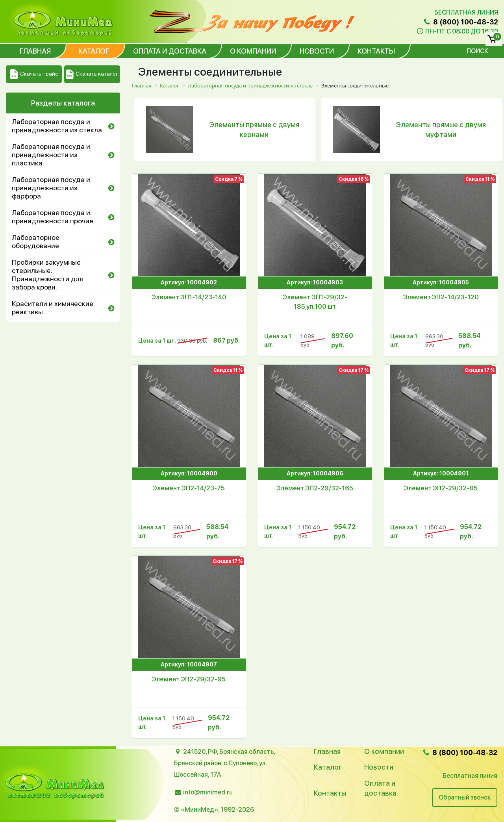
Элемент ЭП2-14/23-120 (441, 297)
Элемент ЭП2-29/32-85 (441, 488)
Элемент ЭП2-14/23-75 (189, 488)
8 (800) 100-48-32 (460, 22)
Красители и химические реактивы (53, 308)
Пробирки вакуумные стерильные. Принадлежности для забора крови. (47, 275)
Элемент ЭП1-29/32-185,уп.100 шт (315, 302)
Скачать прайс (34, 74)
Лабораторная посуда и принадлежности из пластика (51, 155)
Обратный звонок (465, 797)
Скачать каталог (92, 74)
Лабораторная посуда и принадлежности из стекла (57, 126)
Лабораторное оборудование (36, 241)
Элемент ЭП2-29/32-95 (189, 679)
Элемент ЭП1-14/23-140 (189, 297)
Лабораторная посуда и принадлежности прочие (53, 217)
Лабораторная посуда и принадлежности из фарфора (51, 188)
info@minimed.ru (208, 792)
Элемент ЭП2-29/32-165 (315, 488)
